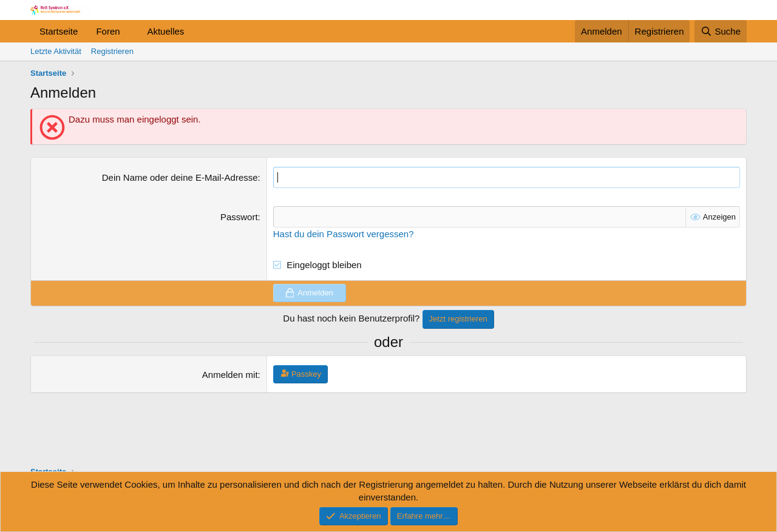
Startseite (59, 31)
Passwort (239, 217)
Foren (108, 31)
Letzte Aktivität (56, 51)
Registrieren (112, 51)
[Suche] (721, 31)
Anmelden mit (230, 375)
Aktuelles (165, 31)
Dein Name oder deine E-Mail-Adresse (180, 177)
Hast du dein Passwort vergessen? (344, 234)
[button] (129, 31)
